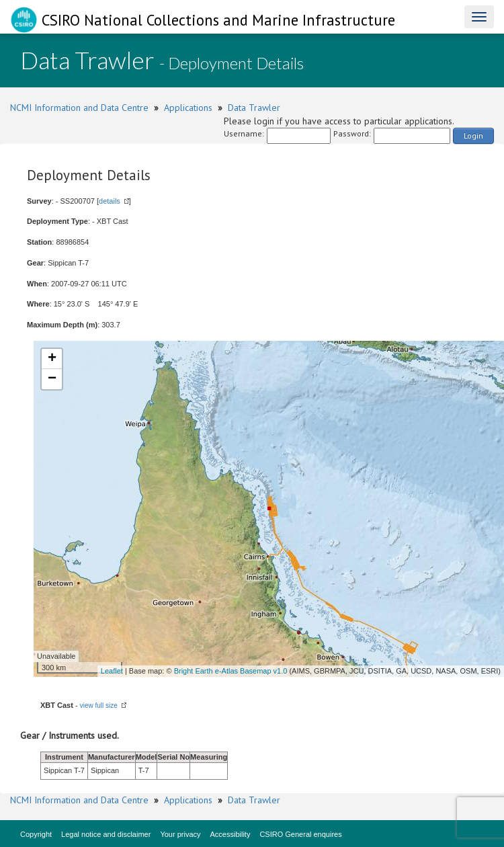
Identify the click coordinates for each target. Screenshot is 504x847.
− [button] (52, 379)
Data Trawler (254, 108)
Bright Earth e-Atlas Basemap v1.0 (231, 671)
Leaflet (112, 671)
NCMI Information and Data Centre (79, 108)
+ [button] (52, 359)
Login (473, 135)
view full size (99, 705)
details (110, 201)
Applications (188, 108)
